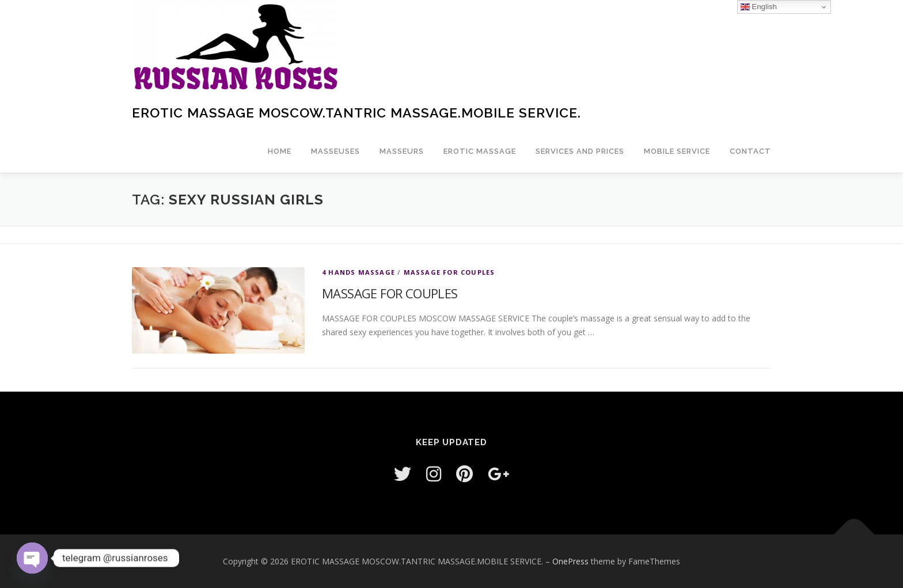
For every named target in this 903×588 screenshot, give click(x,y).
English (759, 7)
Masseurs (402, 151)
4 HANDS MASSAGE (358, 272)
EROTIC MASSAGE (480, 151)
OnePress (570, 561)
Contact (750, 151)
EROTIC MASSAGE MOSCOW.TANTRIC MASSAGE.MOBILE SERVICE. (356, 113)
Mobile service (677, 151)
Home (280, 151)
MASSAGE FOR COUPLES (449, 272)
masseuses (335, 151)
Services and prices (580, 151)
